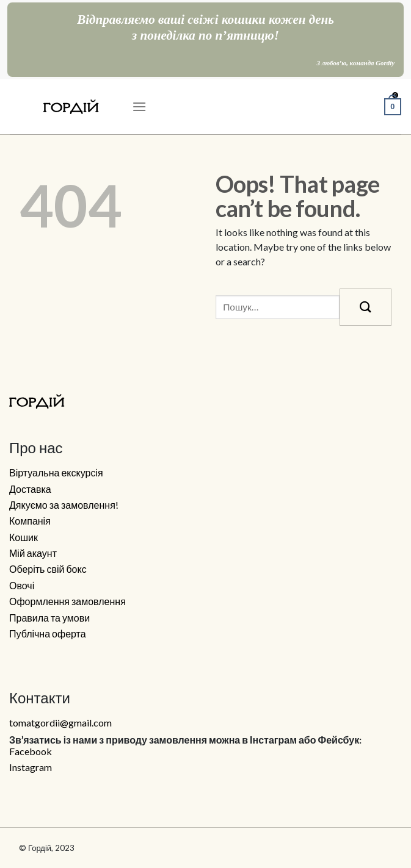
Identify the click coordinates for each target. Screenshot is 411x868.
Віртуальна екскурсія (56, 473)
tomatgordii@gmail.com (60, 723)
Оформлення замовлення (67, 601)
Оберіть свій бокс (48, 569)
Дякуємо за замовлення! (64, 505)
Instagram (31, 767)
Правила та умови (49, 618)
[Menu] (139, 106)
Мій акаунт (33, 553)
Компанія (30, 521)
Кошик (24, 537)
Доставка (30, 489)
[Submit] (366, 307)
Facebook (31, 751)
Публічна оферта (48, 634)
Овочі (22, 586)
